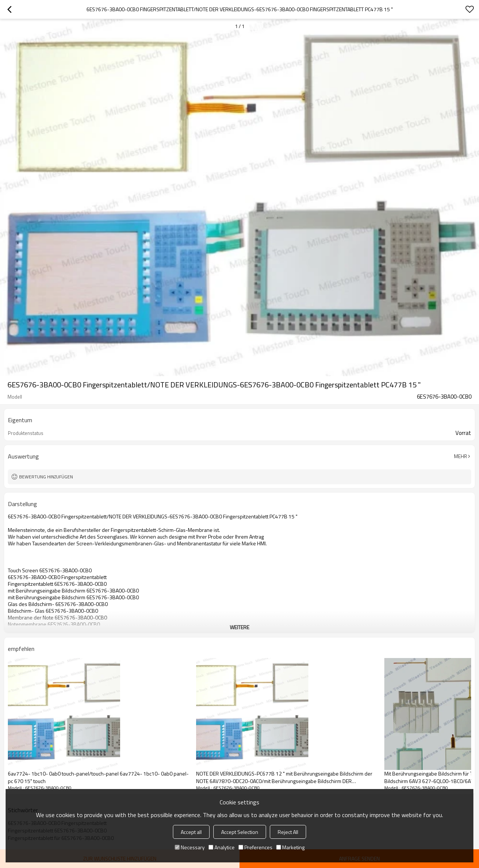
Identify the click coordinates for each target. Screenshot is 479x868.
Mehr (460, 456)
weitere (239, 627)
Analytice (222, 847)
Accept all (191, 832)
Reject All (288, 832)
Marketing (290, 847)
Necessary (190, 847)
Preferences (255, 847)
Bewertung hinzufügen (46, 477)
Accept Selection (240, 832)
